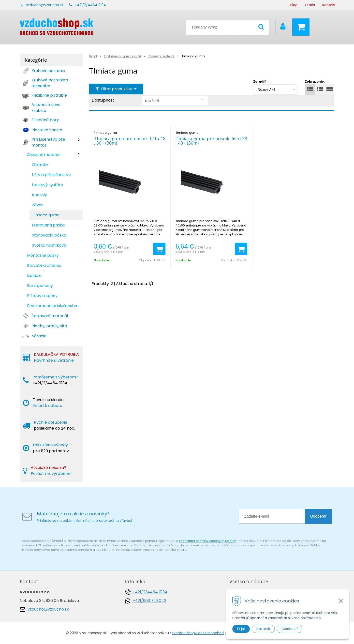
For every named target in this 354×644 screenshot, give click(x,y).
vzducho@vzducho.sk (45, 5)
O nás (310, 5)
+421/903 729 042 (149, 601)
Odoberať (318, 516)
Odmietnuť (290, 629)
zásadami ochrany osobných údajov (207, 541)
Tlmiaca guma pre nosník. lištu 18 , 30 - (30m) (130, 141)
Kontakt (329, 5)
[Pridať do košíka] (159, 249)
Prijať (241, 629)
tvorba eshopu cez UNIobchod (198, 633)
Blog (294, 5)
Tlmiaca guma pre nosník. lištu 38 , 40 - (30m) (211, 141)
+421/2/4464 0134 (90, 5)
